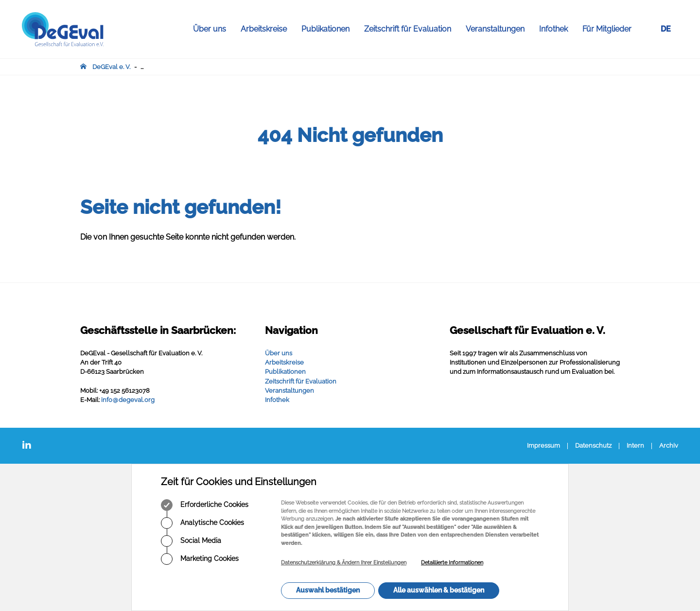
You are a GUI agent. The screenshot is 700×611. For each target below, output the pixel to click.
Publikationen (329, 29)
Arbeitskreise (267, 29)
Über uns (213, 29)
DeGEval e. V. (111, 67)
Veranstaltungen (499, 29)
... (142, 67)
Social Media (191, 541)
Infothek (557, 29)
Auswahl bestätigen (328, 590)
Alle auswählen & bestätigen (439, 590)
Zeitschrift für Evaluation (411, 29)
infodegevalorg (128, 400)
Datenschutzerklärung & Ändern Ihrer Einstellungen (344, 563)
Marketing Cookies (200, 559)
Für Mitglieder (607, 29)
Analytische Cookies (202, 523)
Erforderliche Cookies (205, 505)
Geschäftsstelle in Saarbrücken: (158, 330)
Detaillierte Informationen (452, 563)
